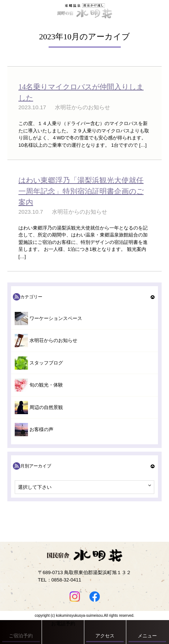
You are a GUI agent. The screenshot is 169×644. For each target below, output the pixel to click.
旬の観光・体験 (46, 385)
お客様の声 (41, 429)
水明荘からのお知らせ (53, 340)
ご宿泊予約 (21, 636)
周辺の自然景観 (46, 407)
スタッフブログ (46, 363)
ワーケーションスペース (56, 318)
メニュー (147, 636)
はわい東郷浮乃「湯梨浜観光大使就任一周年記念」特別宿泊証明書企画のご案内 (81, 191)
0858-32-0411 (66, 580)
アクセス (105, 636)
